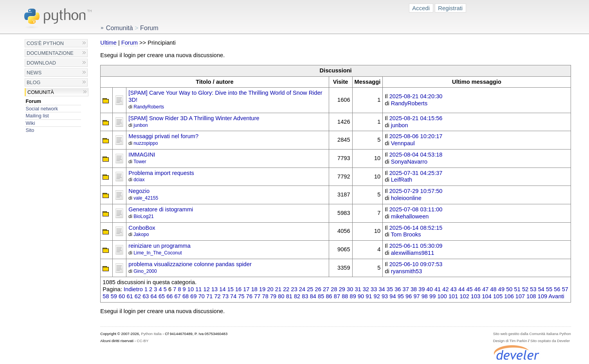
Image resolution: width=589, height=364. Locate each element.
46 (477, 289)
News (34, 73)
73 (225, 296)
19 (262, 289)
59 (114, 296)
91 (369, 296)
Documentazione (50, 53)
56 (557, 289)
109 (542, 296)
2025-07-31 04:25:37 (416, 173)
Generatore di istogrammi (161, 209)
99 (432, 296)
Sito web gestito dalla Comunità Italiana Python (532, 334)
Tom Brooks (406, 234)
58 (106, 296)
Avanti (556, 296)
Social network (42, 109)
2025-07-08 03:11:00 (416, 209)
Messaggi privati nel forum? (163, 136)
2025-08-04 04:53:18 (416, 155)
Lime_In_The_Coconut (158, 253)
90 (361, 296)
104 (486, 296)
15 (231, 289)
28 (334, 289)
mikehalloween (410, 216)
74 (233, 296)
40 (430, 289)
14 (222, 289)
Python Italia (151, 334)
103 (476, 296)
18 (254, 289)
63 (146, 296)
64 (154, 296)
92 (377, 296)
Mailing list (37, 116)
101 (453, 296)
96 (409, 296)
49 (501, 289)
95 (401, 296)
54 (541, 289)
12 (207, 289)
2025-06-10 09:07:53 (416, 264)
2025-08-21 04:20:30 (416, 96)
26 (318, 289)
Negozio (139, 191)
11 (198, 289)
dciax (139, 180)
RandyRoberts (149, 107)
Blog (33, 82)
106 (509, 296)
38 (414, 289)
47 (485, 289)
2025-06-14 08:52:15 (416, 228)
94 (393, 296)
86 (329, 296)
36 (398, 289)
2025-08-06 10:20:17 (416, 136)
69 (193, 296)
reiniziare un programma (159, 246)
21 (278, 289)
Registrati (450, 8)
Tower (140, 162)
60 (122, 296)
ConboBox (142, 228)
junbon (141, 125)
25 (310, 289)
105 (498, 296)
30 (350, 289)
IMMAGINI (142, 155)
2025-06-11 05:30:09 (416, 246)
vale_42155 (146, 198)
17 (246, 289)
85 (321, 296)
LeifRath (402, 180)
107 (520, 296)
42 (445, 289)
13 (214, 289)
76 (249, 296)
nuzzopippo (146, 143)
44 (461, 289)
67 (178, 296)
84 (313, 296)
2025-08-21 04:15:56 (416, 118)
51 (517, 289)
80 (281, 296)
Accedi (421, 8)
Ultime (108, 43)
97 (416, 296)
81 (289, 296)
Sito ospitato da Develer (550, 341)
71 (209, 296)
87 (337, 296)
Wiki (31, 123)
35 (390, 289)
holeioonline (406, 198)
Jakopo (141, 234)
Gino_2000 (145, 271)
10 (191, 289)
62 (138, 296)
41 (438, 289)
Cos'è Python (45, 43)
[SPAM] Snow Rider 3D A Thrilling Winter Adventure (194, 118)
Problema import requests (161, 173)
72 (217, 296)
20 (270, 289)
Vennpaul (403, 143)
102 (464, 296)
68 (186, 296)
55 (549, 289)
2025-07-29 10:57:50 (416, 191)
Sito (30, 130)
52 (525, 289)
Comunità (41, 92)
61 (130, 296)
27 (326, 289)
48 (493, 289)
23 (294, 289)
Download (41, 63)
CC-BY (143, 341)
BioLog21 (144, 216)
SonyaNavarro (409, 162)
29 (342, 289)
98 (425, 296)
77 (257, 296)
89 (353, 296)
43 (454, 289)
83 (305, 296)
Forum (34, 101)
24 (302, 289)
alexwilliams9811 (413, 253)
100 (442, 296)
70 (202, 296)
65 (162, 296)
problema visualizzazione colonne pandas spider (190, 264)
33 (374, 289)
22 (286, 289)
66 (169, 296)
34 (382, 289)
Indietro (133, 289)
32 (366, 289)
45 (469, 289)
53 (533, 289)
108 (531, 296)
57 (565, 289)
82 (297, 296)
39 (421, 289)
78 (265, 296)
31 (358, 289)
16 (238, 289)
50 (509, 289)
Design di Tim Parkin (510, 341)
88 (345, 296)
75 (241, 296)
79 (273, 296)
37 (406, 289)
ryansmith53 (407, 271)
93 (385, 296)
